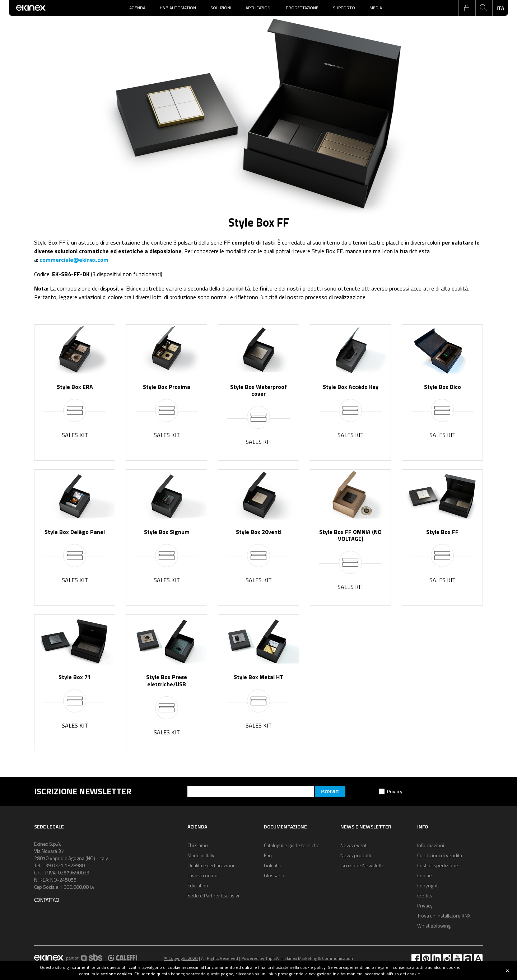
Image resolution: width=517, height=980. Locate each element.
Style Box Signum (167, 532)
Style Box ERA (75, 387)
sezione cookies (116, 974)
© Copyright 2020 (181, 958)
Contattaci (47, 900)
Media (376, 8)
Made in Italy (201, 855)
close (507, 971)
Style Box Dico (443, 387)
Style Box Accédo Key (351, 387)
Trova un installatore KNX (444, 916)
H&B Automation (178, 8)
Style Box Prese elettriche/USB (167, 680)
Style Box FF (442, 532)
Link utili (272, 865)
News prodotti (356, 855)
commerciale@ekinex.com (74, 260)
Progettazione (302, 8)
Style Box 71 (75, 677)
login (467, 8)
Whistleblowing (434, 926)
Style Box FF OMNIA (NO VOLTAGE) (350, 535)
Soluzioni (221, 8)
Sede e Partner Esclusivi (213, 895)
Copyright (427, 885)
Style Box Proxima (167, 387)
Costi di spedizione (438, 865)
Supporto (344, 8)
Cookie (425, 875)
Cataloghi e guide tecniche (292, 845)
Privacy (395, 791)
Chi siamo (198, 845)
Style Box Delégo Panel (75, 532)
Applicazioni (258, 8)
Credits (425, 895)
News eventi (354, 845)
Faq (268, 855)
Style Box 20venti (259, 532)
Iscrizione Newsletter (363, 865)
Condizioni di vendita (440, 855)
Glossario (274, 875)
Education (198, 885)
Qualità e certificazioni (211, 865)
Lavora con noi (203, 875)
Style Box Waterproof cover (258, 390)
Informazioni (431, 845)
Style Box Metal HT (258, 677)
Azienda (137, 8)
